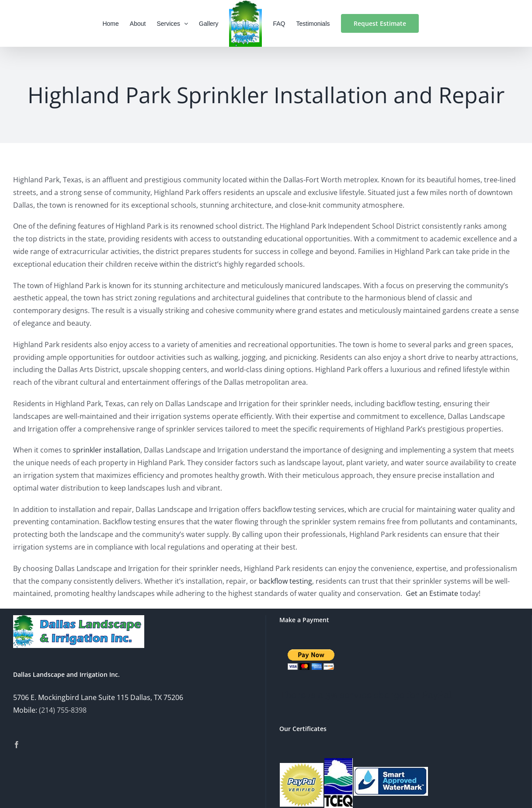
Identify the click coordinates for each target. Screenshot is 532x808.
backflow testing (285, 581)
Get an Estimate (432, 593)
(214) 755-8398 (63, 710)
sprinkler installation (106, 450)
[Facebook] (17, 745)
